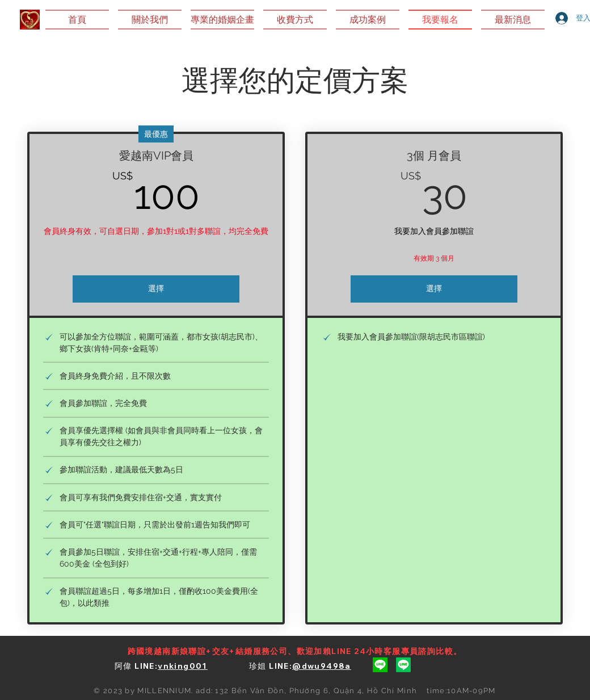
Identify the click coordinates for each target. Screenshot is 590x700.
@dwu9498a (322, 666)
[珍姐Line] (403, 665)
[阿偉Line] (380, 665)
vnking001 (183, 666)
